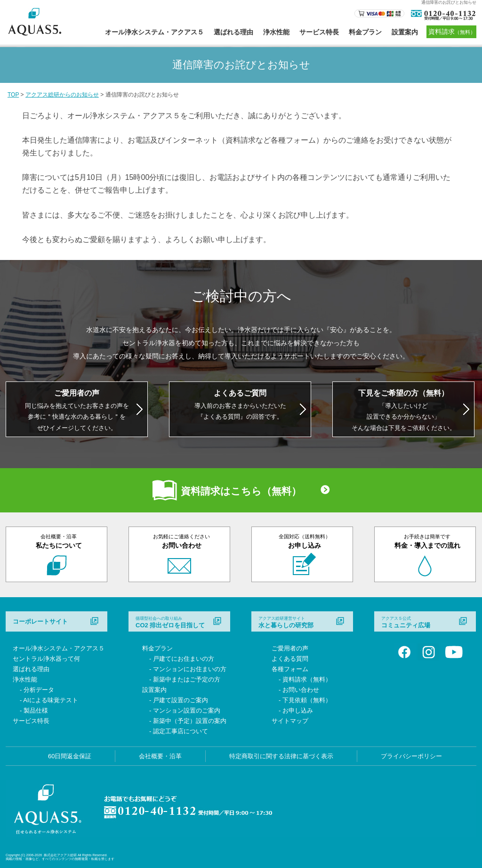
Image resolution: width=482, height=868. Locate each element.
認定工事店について (181, 731)
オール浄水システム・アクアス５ (154, 32)
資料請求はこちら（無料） (241, 491)
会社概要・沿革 (160, 756)
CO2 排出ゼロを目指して (170, 622)
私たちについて (59, 541)
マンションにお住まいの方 (190, 669)
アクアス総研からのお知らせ (62, 95)
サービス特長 (319, 32)
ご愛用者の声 (290, 648)
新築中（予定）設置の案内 (190, 721)
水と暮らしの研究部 (286, 622)
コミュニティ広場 (406, 622)
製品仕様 (36, 710)
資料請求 (452, 32)
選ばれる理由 (233, 32)
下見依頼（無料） (307, 700)
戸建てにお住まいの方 (184, 659)
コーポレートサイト (40, 621)
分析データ (39, 690)
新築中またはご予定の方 (187, 679)
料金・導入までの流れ (427, 541)
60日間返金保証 (70, 756)
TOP (13, 95)
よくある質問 (290, 659)
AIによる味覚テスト (50, 700)
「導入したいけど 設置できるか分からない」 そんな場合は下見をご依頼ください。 (404, 410)
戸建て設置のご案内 (181, 700)
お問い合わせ (181, 541)
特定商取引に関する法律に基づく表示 (281, 756)
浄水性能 (276, 32)
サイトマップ (290, 721)
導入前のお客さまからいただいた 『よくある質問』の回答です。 (240, 405)
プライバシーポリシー (411, 756)
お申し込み (305, 541)
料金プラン (365, 32)
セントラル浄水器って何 (46, 659)
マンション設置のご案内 (187, 710)
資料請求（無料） (307, 679)
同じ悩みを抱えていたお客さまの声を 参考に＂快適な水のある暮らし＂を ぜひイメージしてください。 (77, 410)
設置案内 (405, 32)
